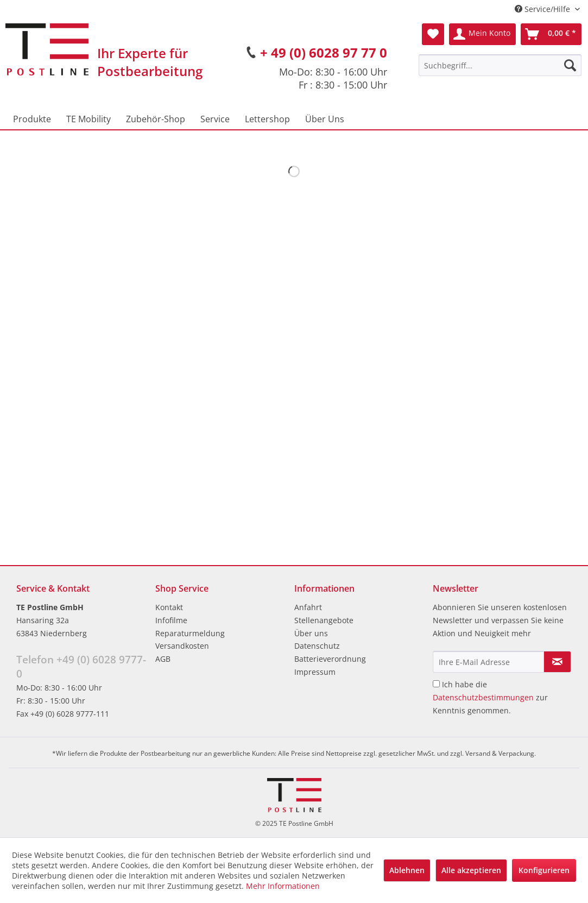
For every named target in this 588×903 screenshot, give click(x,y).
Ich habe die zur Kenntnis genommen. (490, 697)
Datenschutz (317, 646)
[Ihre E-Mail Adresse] (488, 662)
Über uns (311, 633)
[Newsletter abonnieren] (557, 662)
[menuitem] (500, 65)
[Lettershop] (267, 119)
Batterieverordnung (330, 659)
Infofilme (171, 620)
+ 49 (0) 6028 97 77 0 (324, 52)
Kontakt (169, 607)
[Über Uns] (325, 119)
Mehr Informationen (283, 886)
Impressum (315, 672)
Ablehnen (407, 870)
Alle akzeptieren (471, 870)
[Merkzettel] (433, 34)
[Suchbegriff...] (500, 65)
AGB (163, 659)
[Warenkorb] (551, 34)
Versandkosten (182, 646)
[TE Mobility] (88, 119)
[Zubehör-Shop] (156, 119)
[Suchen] (570, 65)
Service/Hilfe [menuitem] (543, 9)
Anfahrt (308, 607)
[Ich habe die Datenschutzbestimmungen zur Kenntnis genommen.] (436, 684)
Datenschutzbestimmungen (483, 697)
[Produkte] (32, 119)
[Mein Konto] (482, 34)
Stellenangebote (324, 620)
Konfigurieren (544, 870)
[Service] (215, 119)
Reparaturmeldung (190, 633)
